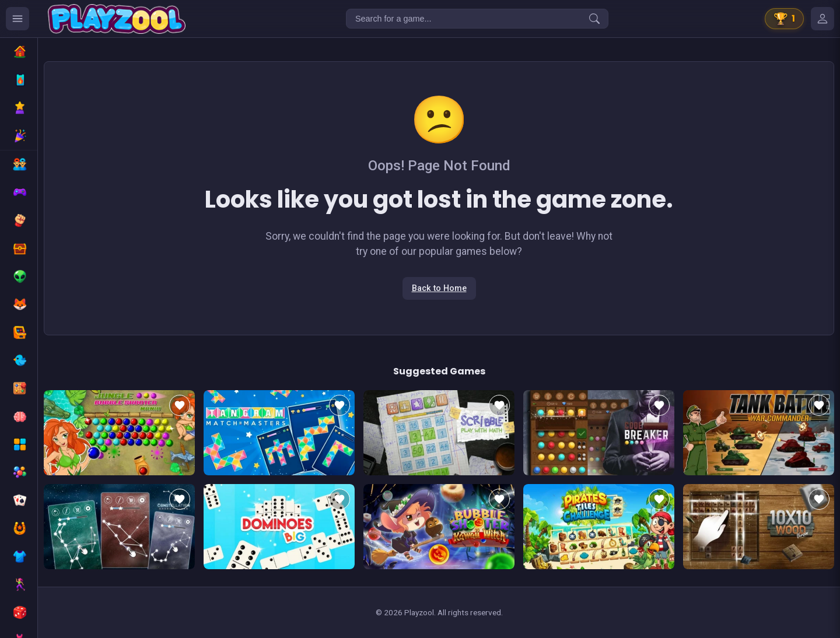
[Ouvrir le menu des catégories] (17, 19)
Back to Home (439, 288)
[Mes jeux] (822, 19)
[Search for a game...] (477, 19)
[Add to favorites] (180, 405)
